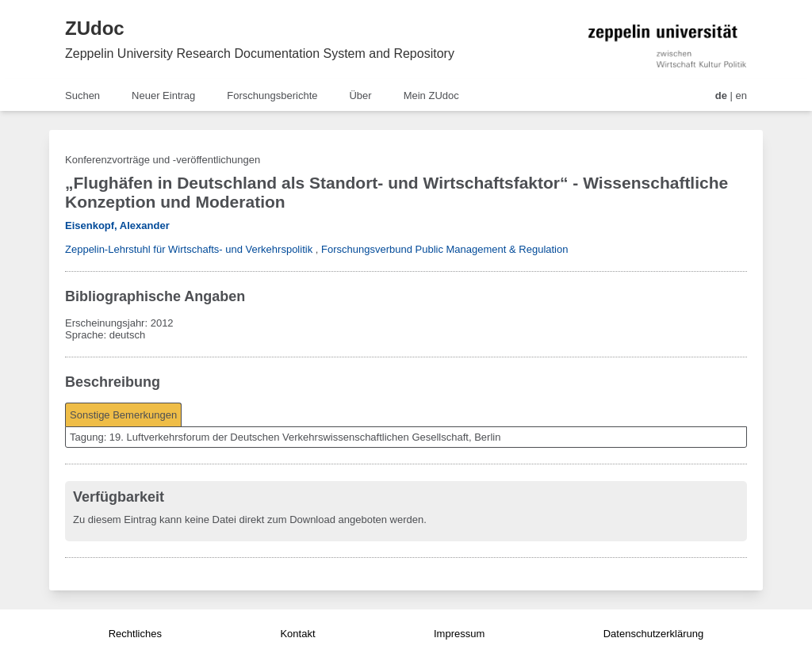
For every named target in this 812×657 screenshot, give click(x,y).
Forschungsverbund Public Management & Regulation (444, 249)
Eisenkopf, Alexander (117, 225)
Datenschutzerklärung (653, 634)
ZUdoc (95, 28)
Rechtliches (135, 634)
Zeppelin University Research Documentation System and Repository (260, 53)
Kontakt (297, 634)
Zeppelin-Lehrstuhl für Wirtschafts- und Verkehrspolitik (189, 249)
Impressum (459, 634)
